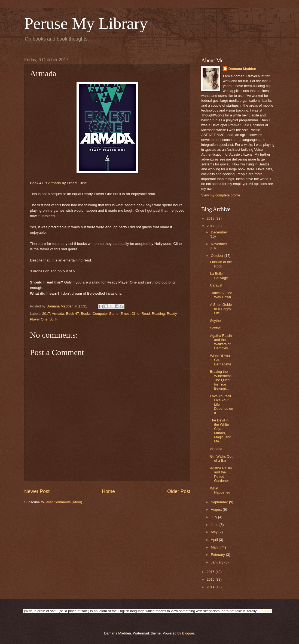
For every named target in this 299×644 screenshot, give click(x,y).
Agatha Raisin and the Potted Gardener (221, 474)
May (215, 532)
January (217, 562)
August (217, 509)
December (219, 232)
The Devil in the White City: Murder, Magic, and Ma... (221, 431)
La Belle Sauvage (219, 276)
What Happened (220, 490)
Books (86, 314)
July (214, 517)
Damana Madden (242, 69)
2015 (211, 579)
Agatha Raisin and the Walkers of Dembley (221, 342)
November (219, 244)
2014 (211, 587)
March (216, 547)
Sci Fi (54, 319)
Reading (158, 314)
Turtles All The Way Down (221, 295)
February (218, 555)
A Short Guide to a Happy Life (221, 309)
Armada (54, 183)
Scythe (215, 321)
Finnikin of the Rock (221, 264)
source (267, 611)
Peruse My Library (86, 23)
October (217, 256)
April (215, 540)
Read (146, 314)
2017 (46, 314)
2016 (211, 572)
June (215, 525)
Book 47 (72, 314)
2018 (211, 218)
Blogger (188, 633)
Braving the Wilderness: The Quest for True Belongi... (221, 380)
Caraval (216, 285)
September (220, 502)
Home (108, 491)
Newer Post (37, 491)
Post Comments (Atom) (64, 502)
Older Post (179, 491)
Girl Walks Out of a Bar (221, 458)
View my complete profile (221, 195)
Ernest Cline (130, 314)
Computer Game (106, 314)
